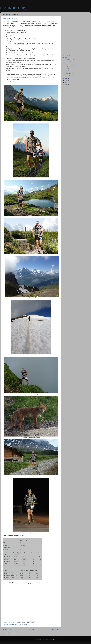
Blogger (55, 640)
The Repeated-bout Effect (43, 76)
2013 (66, 58)
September (69, 60)
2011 (66, 80)
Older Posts (55, 630)
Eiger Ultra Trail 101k (10, 18)
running (19, 625)
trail (23, 625)
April (68, 71)
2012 (66, 78)
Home (32, 630)
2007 (66, 83)
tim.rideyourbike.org (13, 8)
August (68, 62)
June (68, 69)
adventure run (10, 625)
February (69, 73)
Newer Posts (7, 630)
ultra (26, 625)
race (16, 625)
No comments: (21, 622)
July (67, 64)
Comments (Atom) (15, 633)
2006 (66, 85)
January (69, 75)
